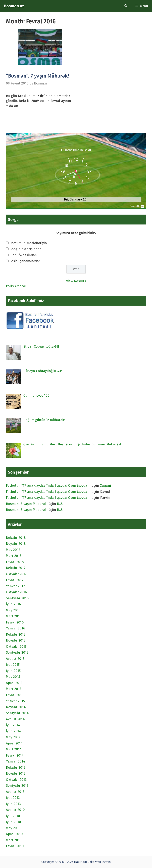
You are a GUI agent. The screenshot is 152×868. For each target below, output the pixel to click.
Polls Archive (16, 286)
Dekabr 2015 (16, 634)
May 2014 (13, 737)
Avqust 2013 (15, 792)
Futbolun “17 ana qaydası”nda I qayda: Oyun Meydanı (48, 486)
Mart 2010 (14, 840)
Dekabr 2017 (16, 568)
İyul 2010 (13, 816)
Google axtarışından (26, 249)
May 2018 (13, 550)
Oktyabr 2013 (16, 780)
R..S (60, 504)
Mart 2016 (14, 616)
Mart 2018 (14, 556)
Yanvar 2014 (16, 761)
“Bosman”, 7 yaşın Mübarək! (37, 76)
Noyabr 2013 (16, 774)
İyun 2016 (13, 604)
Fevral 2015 (15, 695)
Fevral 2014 (15, 755)
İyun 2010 (13, 822)
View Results (76, 281)
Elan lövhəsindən (23, 255)
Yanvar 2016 (15, 628)
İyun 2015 (13, 671)
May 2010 (13, 828)
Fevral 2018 (15, 562)
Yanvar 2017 (15, 586)
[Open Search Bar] (126, 6)
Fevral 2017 (15, 580)
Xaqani (105, 486)
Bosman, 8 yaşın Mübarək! (27, 504)
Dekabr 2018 (16, 538)
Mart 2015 (14, 689)
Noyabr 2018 (16, 544)
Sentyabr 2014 (17, 713)
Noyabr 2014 (16, 707)
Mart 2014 (14, 749)
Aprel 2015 (14, 683)
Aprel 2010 (14, 834)
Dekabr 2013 (16, 768)
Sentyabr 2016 (17, 598)
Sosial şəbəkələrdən (25, 261)
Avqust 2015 (15, 659)
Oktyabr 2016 (16, 592)
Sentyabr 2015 (17, 653)
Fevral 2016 (15, 622)
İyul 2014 (13, 725)
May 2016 (13, 610)
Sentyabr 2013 (17, 786)
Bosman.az (14, 6)
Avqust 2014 (15, 719)
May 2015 (13, 677)
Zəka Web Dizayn (99, 862)
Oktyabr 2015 (16, 647)
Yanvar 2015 (15, 701)
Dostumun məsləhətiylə (28, 243)
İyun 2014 (13, 731)
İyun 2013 (13, 804)
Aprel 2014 (14, 743)
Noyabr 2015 (16, 640)
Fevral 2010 (15, 846)
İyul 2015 (13, 665)
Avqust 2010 (15, 810)
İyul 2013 (13, 798)
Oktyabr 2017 (16, 574)
